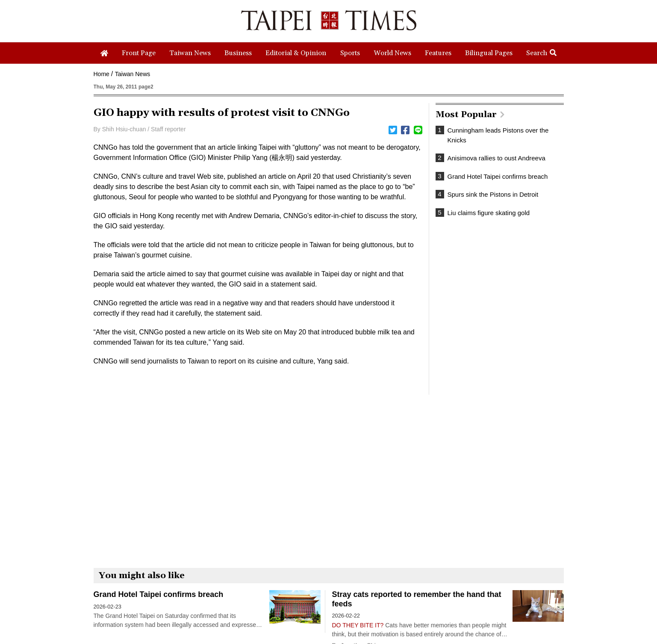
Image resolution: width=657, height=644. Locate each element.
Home (102, 74)
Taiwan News (133, 74)
